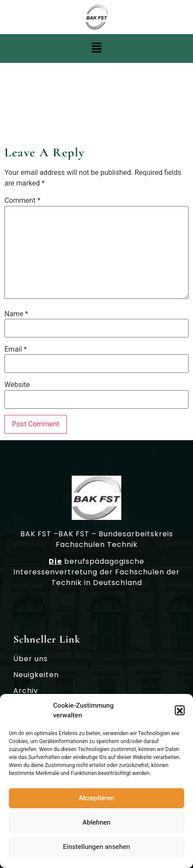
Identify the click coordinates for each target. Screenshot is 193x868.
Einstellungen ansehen (96, 849)
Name (16, 314)
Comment (22, 201)
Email (15, 349)
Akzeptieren (96, 801)
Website (17, 385)
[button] (180, 713)
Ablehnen (96, 825)
